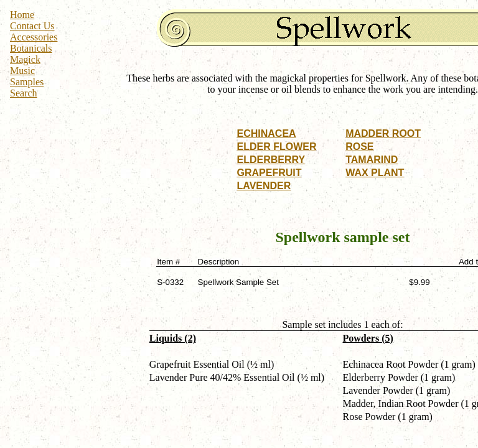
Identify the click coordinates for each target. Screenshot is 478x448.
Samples (27, 82)
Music (22, 71)
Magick (25, 59)
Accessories (34, 37)
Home (22, 15)
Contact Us (32, 26)
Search (24, 93)
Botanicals (31, 48)
